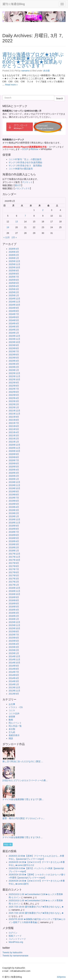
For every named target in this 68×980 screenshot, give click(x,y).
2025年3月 (14, 289)
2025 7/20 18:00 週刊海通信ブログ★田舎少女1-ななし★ (36, 907)
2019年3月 (14, 510)
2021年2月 (14, 439)
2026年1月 (14, 258)
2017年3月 (14, 579)
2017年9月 (14, 563)
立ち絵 (12, 732)
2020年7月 (14, 460)
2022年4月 (14, 398)
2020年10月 (14, 451)
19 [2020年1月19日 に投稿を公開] (8, 227)
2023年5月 (14, 358)
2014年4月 (14, 678)
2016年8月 (14, 600)
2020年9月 (14, 454)
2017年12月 (14, 554)
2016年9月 (14, 597)
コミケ (12, 710)
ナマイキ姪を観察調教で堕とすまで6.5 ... (22, 837)
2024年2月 (14, 330)
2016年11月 (14, 591)
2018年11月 (14, 523)
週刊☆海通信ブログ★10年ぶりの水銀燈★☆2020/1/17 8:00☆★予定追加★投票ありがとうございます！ (33, 60)
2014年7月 (14, 672)
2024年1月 (14, 333)
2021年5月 (14, 429)
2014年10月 (14, 663)
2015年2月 (14, 650)
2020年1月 (14, 479)
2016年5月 (14, 607)
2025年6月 (14, 280)
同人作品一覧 (15, 726)
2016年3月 (14, 613)
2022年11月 (14, 376)
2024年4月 (14, 323)
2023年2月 (14, 367)
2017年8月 (14, 566)
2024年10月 (14, 305)
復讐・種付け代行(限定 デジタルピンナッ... (23, 818)
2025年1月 (14, 295)
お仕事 (12, 704)
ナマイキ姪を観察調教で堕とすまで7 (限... (23, 799)
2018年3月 (14, 544)
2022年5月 (14, 395)
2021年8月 (14, 420)
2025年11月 (14, 264)
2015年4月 (14, 644)
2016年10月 (14, 594)
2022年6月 (14, 392)
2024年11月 (14, 302)
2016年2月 (14, 616)
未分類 (46, 71)
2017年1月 (14, 585)
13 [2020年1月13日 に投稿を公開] (17, 222)
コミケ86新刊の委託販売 (21, 169)
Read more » (11, 85)
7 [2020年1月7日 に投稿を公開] (25, 216)
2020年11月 (14, 448)
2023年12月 (14, 336)
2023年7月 (14, 351)
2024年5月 (14, 320)
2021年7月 (14, 423)
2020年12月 (14, 445)
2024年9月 (14, 308)
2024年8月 (14, 311)
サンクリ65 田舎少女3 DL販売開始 (25, 162)
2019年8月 (14, 495)
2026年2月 (14, 255)
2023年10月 (14, 342)
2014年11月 (14, 660)
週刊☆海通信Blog (14, 4)
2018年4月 (14, 541)
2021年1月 (14, 442)
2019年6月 (14, 501)
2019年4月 (14, 507)
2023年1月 (14, 370)
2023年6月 (14, 355)
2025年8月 (14, 274)
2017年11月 (14, 557)
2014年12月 (14, 656)
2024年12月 (14, 299)
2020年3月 (14, 473)
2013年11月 (14, 691)
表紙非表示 (14, 735)
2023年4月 (14, 361)
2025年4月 (14, 286)
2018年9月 (14, 526)
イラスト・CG (16, 707)
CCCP (25, 149)
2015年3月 (14, 647)
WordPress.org (16, 942)
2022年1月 (14, 407)
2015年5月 (14, 641)
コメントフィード (17, 939)
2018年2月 (14, 547)
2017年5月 (14, 575)
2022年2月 (14, 404)
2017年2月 (14, 582)
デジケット (27, 182)
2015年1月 (14, 653)
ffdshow (35, 149)
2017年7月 (14, 569)
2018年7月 (14, 532)
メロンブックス (22, 188)
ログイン (13, 933)
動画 (11, 720)
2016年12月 (14, 588)
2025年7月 (14, 277)
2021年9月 (14, 417)
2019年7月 (14, 498)
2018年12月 (14, 519)
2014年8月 (14, 669)
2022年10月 (14, 379)
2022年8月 (14, 386)
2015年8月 (14, 632)
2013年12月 (14, 688)
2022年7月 (14, 389)
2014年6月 (14, 675)
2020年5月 (14, 467)
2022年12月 (14, 373)
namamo (25, 71)
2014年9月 (14, 666)
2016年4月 (14, 610)
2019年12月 (14, 482)
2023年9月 (14, 345)
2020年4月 (14, 470)
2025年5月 (14, 283)
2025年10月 (14, 267)
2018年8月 (14, 529)
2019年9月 (14, 491)
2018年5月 (14, 538)
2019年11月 (14, 485)
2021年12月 (14, 411)
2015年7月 (14, 635)
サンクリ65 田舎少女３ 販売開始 (25, 166)
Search (59, 98)
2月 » (14, 237)
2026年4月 (14, 249)
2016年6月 (14, 603)
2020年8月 (14, 457)
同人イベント (15, 723)
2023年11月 (14, 339)
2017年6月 (14, 572)
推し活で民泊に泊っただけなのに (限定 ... (23, 761)
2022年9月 (14, 383)
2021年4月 (14, 432)
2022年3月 (14, 401)
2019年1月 (14, 516)
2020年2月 (14, 476)
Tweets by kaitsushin (12, 952)
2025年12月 (14, 261)
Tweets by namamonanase (15, 956)
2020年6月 (14, 463)
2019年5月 (14, 504)
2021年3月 (14, 435)
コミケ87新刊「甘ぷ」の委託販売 (25, 159)
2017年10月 (14, 560)
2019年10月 (14, 488)
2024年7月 (14, 314)
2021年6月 (14, 426)
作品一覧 (8, 844)
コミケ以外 (14, 713)
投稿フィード (15, 936)
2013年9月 (14, 694)
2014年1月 (14, 684)
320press (61, 977)
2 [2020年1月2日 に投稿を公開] (43, 210)
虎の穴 (18, 185)
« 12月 (7, 237)
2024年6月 (14, 317)
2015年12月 (14, 622)
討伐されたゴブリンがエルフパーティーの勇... (25, 780)
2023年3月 (14, 364)
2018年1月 (14, 551)
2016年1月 (14, 619)
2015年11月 (14, 625)
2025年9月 (14, 271)
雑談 (11, 738)
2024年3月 (14, 327)
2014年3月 (14, 681)
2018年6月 (14, 535)
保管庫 (12, 717)
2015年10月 (14, 628)
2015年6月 (14, 638)
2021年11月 (14, 414)
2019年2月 (14, 513)
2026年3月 (14, 252)
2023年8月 (14, 348)
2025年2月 (14, 292)
